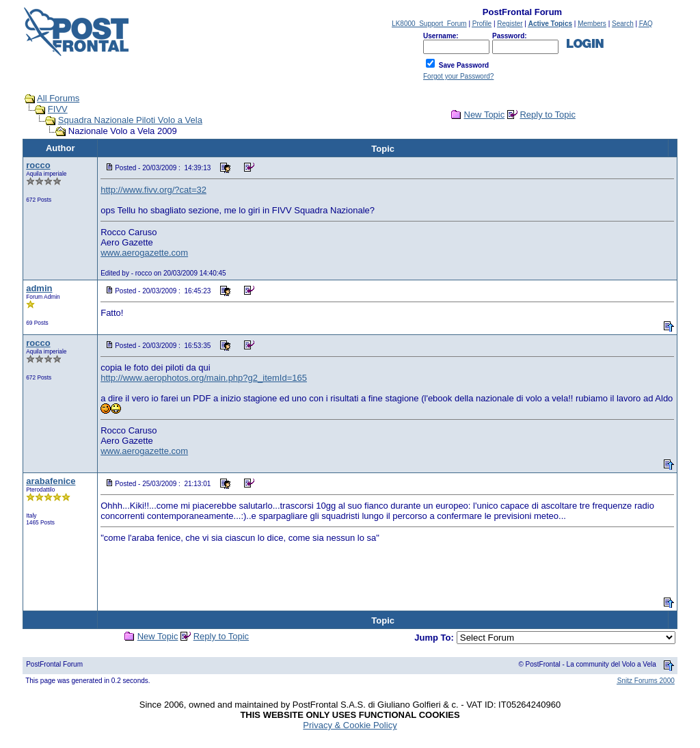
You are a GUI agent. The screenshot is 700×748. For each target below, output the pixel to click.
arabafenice (51, 481)
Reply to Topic (547, 115)
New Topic (485, 115)
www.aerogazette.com (144, 253)
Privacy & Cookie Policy (350, 725)
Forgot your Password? (458, 76)
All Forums (58, 98)
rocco (38, 165)
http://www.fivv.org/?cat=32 (153, 190)
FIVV (58, 109)
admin (39, 288)
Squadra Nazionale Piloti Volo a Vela (130, 120)
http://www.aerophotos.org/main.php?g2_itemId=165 (204, 378)
